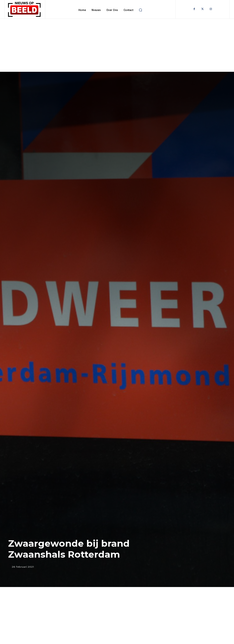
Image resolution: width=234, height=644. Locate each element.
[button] (140, 10)
